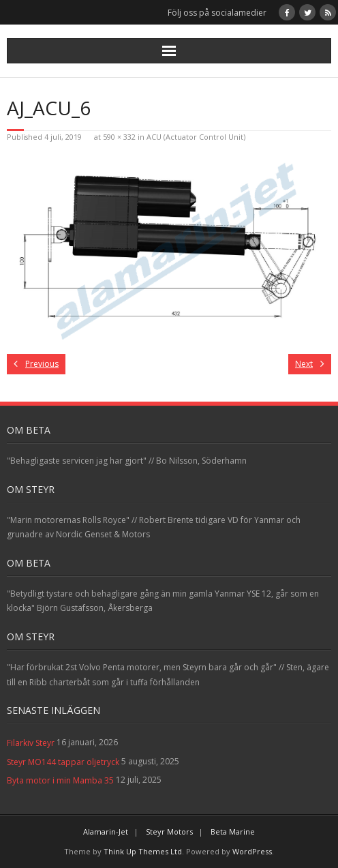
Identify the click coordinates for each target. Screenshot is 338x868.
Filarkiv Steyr (31, 743)
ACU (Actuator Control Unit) (196, 137)
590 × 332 (119, 137)
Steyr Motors (169, 832)
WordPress (252, 851)
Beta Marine (233, 832)
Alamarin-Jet (106, 832)
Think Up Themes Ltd (143, 851)
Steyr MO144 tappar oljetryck (63, 762)
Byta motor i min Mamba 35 (60, 780)
